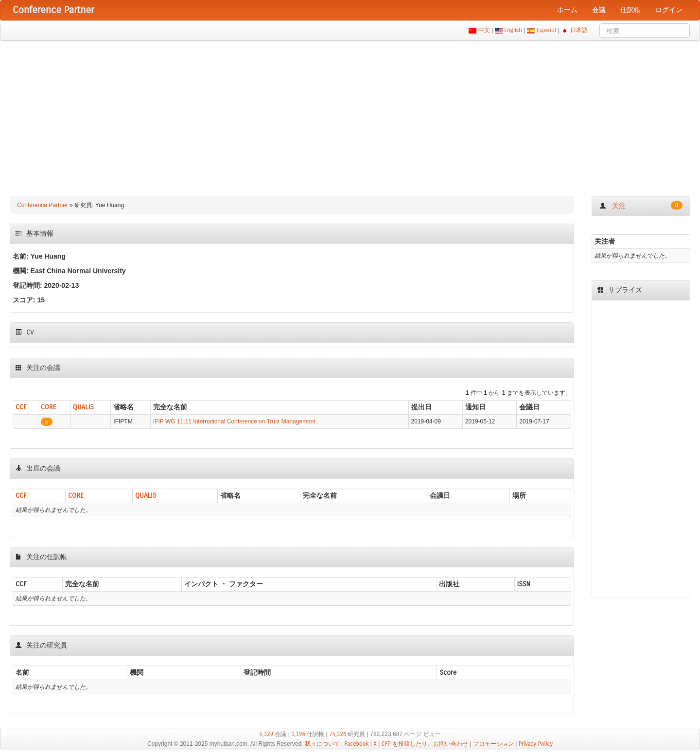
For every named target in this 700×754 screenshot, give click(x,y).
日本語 (579, 30)
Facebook (357, 744)
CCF (21, 407)
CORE (49, 407)
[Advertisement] (350, 114)
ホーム (567, 10)
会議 (599, 10)
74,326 (338, 734)
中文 (484, 30)
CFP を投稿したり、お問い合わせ (425, 744)
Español (546, 30)
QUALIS (83, 407)
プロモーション (493, 744)
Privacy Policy (536, 744)
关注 (641, 206)
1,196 (298, 734)
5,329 (266, 734)
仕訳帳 (630, 10)
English (513, 30)
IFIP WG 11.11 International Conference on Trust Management (234, 421)
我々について (322, 744)
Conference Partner (43, 205)
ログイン (669, 10)
